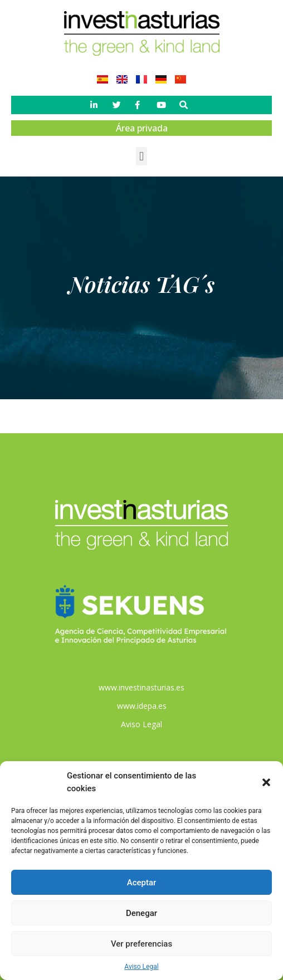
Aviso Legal (141, 967)
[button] (266, 782)
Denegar (141, 913)
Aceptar (142, 883)
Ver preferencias (141, 944)
